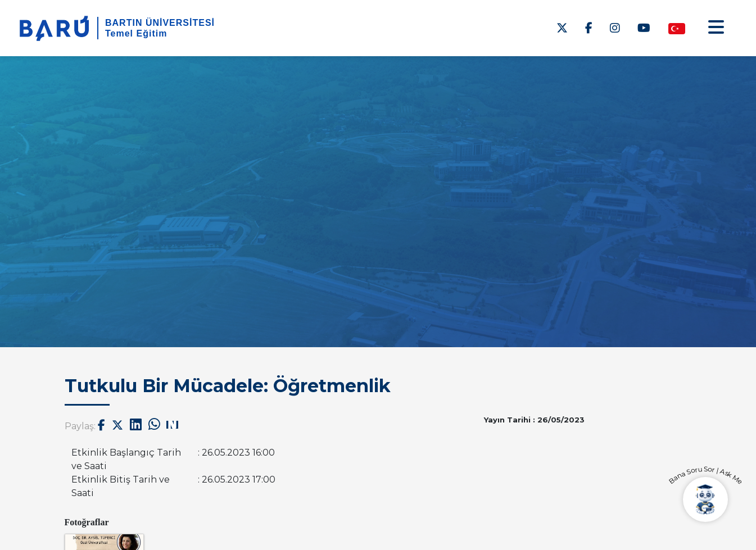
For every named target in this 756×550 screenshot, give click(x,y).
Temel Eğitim (136, 33)
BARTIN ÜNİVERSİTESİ (160, 23)
